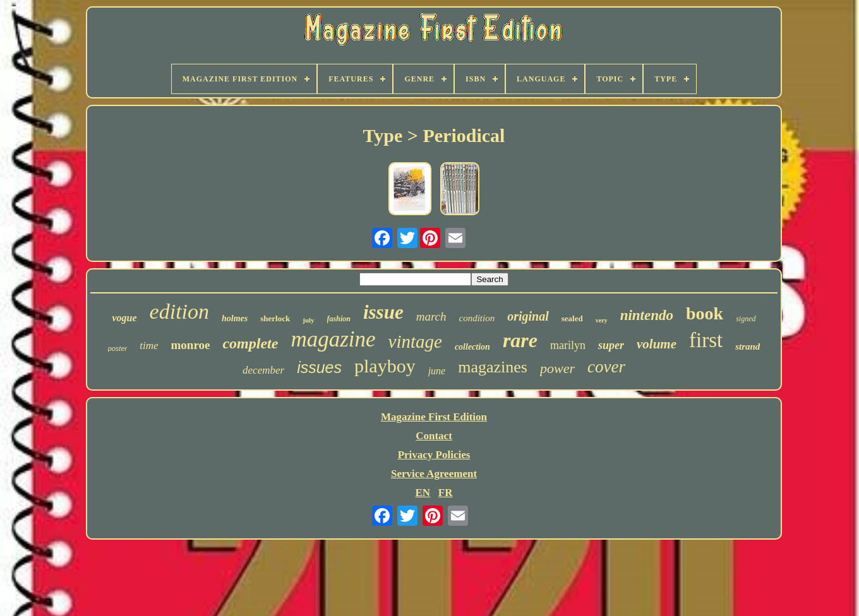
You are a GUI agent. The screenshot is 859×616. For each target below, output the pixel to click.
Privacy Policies (434, 455)
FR (446, 493)
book (705, 313)
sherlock (275, 318)
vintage (415, 341)
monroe (190, 345)
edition (179, 311)
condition (477, 318)
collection (472, 347)
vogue (125, 318)
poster (118, 348)
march (431, 317)
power (557, 368)
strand (748, 346)
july (308, 320)
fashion (339, 319)
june (437, 371)
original (528, 316)
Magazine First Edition (434, 417)
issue (383, 312)
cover (606, 367)
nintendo (647, 315)
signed (746, 319)
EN (423, 493)
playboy (385, 366)
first (706, 340)
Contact (434, 436)
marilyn (568, 345)
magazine (333, 339)
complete (250, 343)
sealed (572, 318)
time (149, 346)
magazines (493, 367)
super (611, 345)
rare (520, 340)
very (602, 320)
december (263, 370)
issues (319, 367)
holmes (235, 318)
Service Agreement (434, 474)
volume (657, 344)
